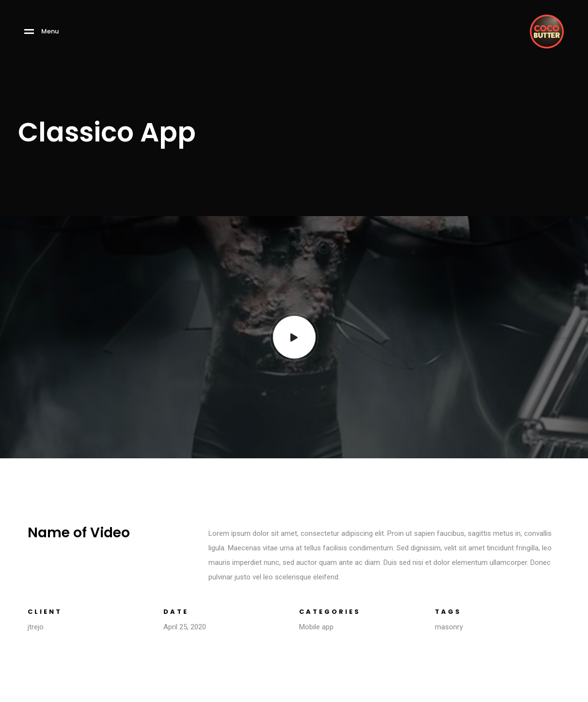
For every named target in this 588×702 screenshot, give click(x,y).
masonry (449, 627)
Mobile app (316, 627)
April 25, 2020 (185, 627)
